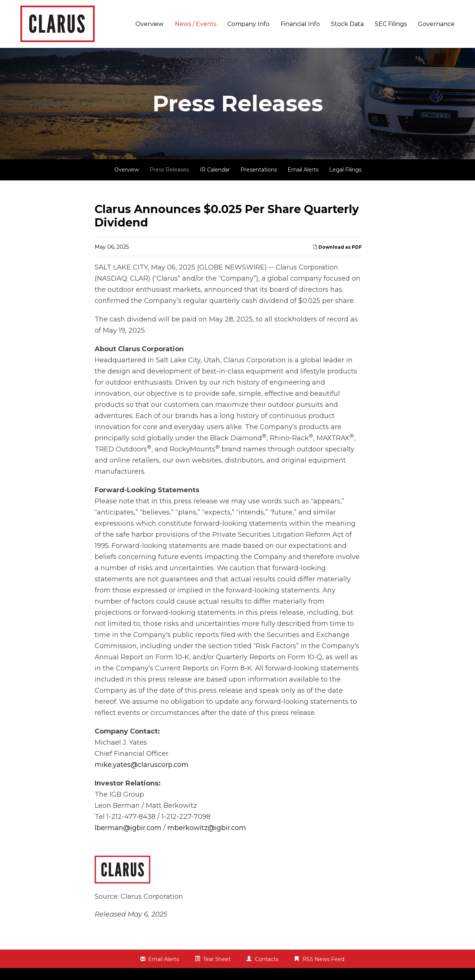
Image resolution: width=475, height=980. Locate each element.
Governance (436, 24)
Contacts (267, 959)
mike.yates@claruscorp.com (142, 765)
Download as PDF (337, 247)
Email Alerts (303, 170)
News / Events (196, 24)
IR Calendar (215, 170)
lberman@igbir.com (128, 828)
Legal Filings (345, 170)
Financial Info (300, 24)
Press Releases (169, 170)
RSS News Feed (323, 959)
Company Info (248, 24)
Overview (150, 24)
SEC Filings (391, 24)
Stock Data (347, 24)
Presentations (259, 170)
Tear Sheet (217, 959)
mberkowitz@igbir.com (207, 828)
